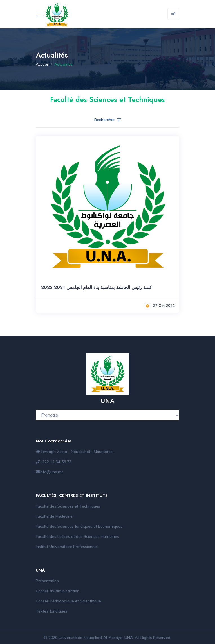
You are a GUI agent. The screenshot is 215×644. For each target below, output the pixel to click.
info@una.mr (51, 472)
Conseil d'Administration (58, 591)
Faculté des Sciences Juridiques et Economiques (79, 526)
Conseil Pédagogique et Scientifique (68, 601)
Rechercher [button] (108, 120)
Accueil (42, 64)
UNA (129, 638)
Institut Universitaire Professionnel (67, 547)
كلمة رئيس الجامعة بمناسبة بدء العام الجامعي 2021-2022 (97, 287)
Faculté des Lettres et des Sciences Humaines (77, 536)
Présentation (47, 581)
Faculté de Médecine (54, 516)
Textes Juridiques (51, 611)
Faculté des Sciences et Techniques (68, 506)
